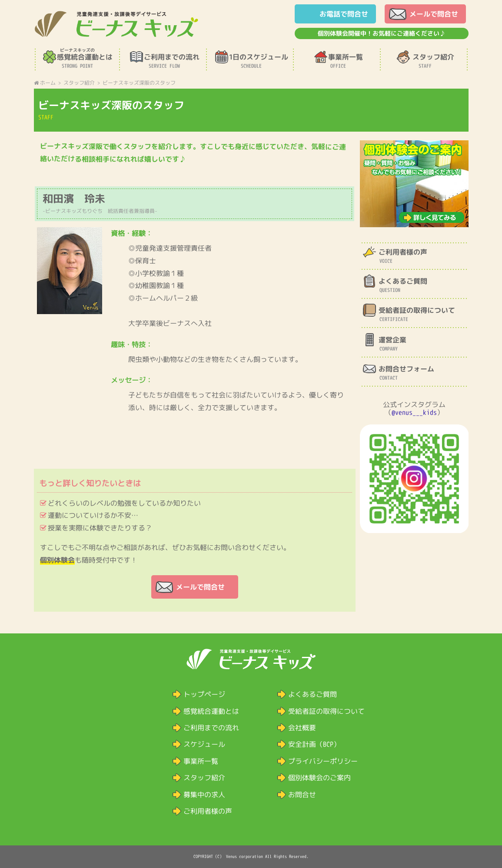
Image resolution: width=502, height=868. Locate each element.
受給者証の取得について (326, 711)
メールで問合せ (433, 14)
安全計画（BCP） (314, 744)
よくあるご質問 (312, 694)
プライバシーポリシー (322, 761)
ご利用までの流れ (211, 728)
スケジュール (204, 744)
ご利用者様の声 (207, 811)
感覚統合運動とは (211, 711)
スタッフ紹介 (204, 778)
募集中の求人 (204, 795)
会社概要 (302, 728)
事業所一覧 (200, 761)
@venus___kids (414, 412)
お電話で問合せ (343, 14)
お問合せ (302, 795)
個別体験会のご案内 (319, 778)
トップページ (204, 694)
